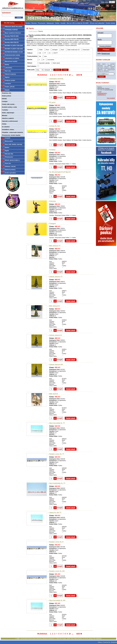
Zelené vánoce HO (56, 364)
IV (44, 60)
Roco (48, 50)
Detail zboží (71, 97)
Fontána (52, 150)
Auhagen (55, 50)
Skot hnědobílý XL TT (57, 483)
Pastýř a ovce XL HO (57, 571)
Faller (41, 50)
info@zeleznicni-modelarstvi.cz (102, 94)
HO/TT (56, 53)
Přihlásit (106, 50)
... (73, 75)
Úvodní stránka (33, 31)
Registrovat (106, 54)
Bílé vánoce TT (55, 246)
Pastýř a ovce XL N (56, 542)
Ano (46, 56)
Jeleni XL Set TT (55, 513)
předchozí (43, 75)
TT (45, 53)
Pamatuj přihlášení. (106, 46)
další (78, 75)
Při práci (52, 102)
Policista (52, 201)
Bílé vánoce (54, 394)
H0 (40, 53)
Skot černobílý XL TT (57, 423)
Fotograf (52, 223)
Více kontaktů (111, 98)
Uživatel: (101, 33)
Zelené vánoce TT (56, 277)
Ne (40, 56)
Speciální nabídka (45, 63)
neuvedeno (51, 60)
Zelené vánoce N (55, 335)
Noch (63, 50)
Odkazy (100, 642)
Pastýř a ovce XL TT (57, 454)
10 (70, 75)
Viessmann (86, 50)
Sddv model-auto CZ (74, 50)
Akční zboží (57, 63)
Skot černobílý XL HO (57, 600)
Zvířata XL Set (54, 126)
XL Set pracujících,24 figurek (60, 172)
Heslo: (100, 40)
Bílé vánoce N (54, 306)
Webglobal (114, 642)
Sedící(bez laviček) (56, 79)
